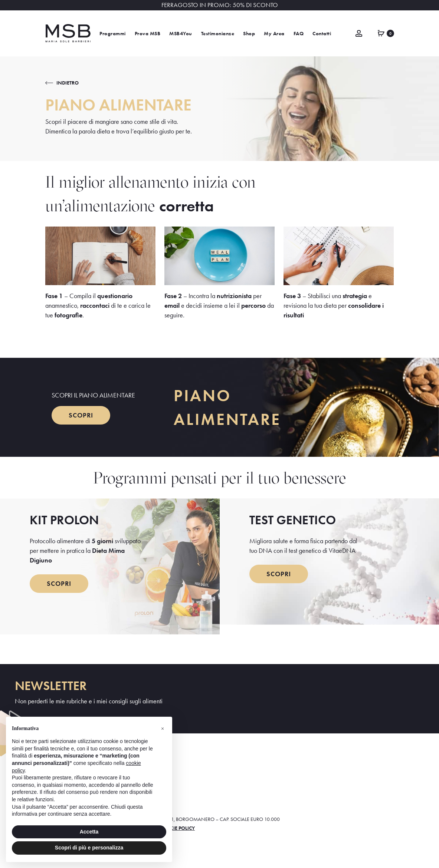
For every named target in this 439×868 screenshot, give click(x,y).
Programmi (113, 34)
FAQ (299, 34)
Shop (249, 34)
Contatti (322, 34)
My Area (274, 34)
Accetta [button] (89, 832)
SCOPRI (81, 415)
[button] (163, 729)
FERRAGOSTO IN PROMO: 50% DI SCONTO (220, 5)
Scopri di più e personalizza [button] (89, 848)
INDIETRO (68, 83)
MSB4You (181, 34)
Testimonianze (218, 34)
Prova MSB (148, 34)
